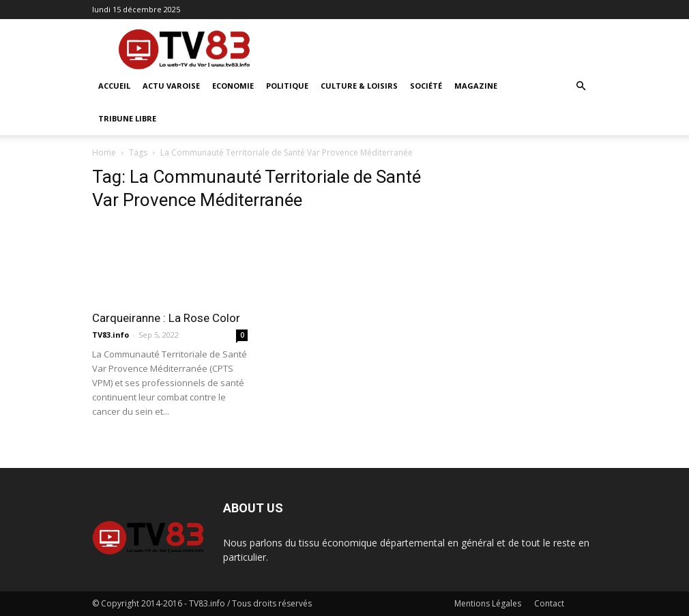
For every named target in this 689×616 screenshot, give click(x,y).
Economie (233, 86)
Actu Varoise (171, 86)
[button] (581, 86)
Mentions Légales (488, 603)
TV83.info (111, 335)
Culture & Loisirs (359, 86)
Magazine (476, 86)
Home (104, 152)
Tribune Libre (127, 118)
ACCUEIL (114, 86)
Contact (549, 603)
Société (426, 86)
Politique (287, 86)
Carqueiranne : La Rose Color (166, 318)
